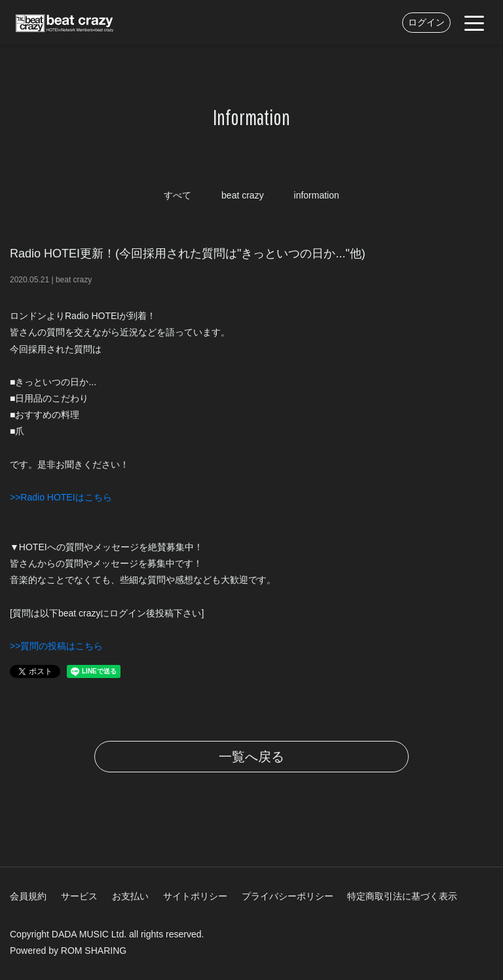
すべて (177, 195)
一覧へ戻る (251, 757)
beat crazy (243, 195)
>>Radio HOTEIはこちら (61, 497)
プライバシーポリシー (288, 896)
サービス (79, 896)
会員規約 (28, 896)
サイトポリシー (195, 896)
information (317, 195)
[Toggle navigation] (474, 22)
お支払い (130, 896)
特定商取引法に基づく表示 (402, 896)
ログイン (426, 22)
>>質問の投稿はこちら (56, 646)
